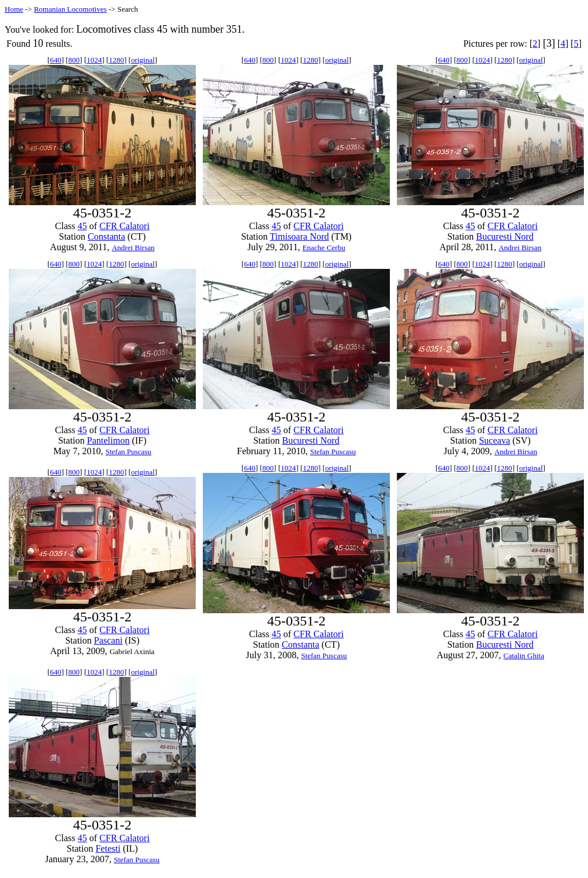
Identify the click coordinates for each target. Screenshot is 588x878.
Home (14, 9)
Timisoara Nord (300, 236)
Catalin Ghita (524, 656)
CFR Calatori (124, 226)
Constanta (106, 236)
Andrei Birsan (133, 248)
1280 (116, 60)
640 (56, 60)
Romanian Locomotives (70, 9)
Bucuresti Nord (505, 236)
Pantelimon (108, 440)
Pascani (108, 640)
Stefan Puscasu (128, 452)
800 (74, 60)
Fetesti (108, 848)
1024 (94, 60)
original (143, 60)
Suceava (494, 440)
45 (82, 226)
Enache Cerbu (324, 248)
